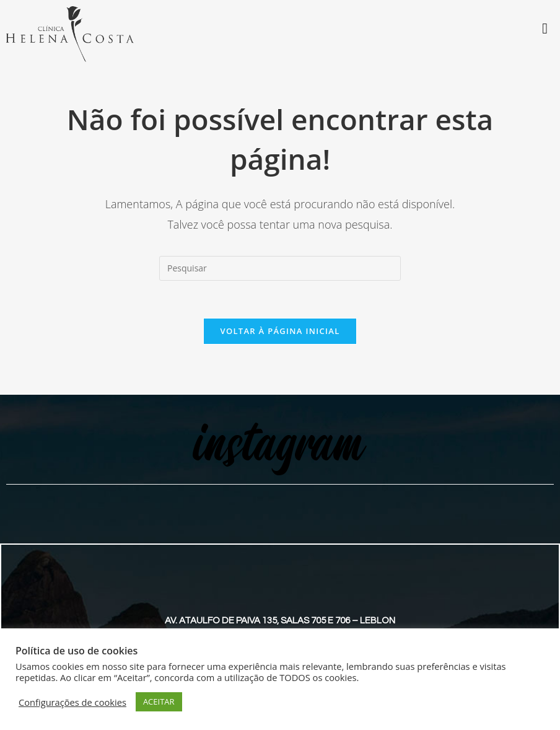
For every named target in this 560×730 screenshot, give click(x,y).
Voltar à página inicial (280, 331)
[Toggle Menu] (545, 29)
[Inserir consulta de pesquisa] (280, 268)
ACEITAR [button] (159, 701)
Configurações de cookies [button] (72, 702)
